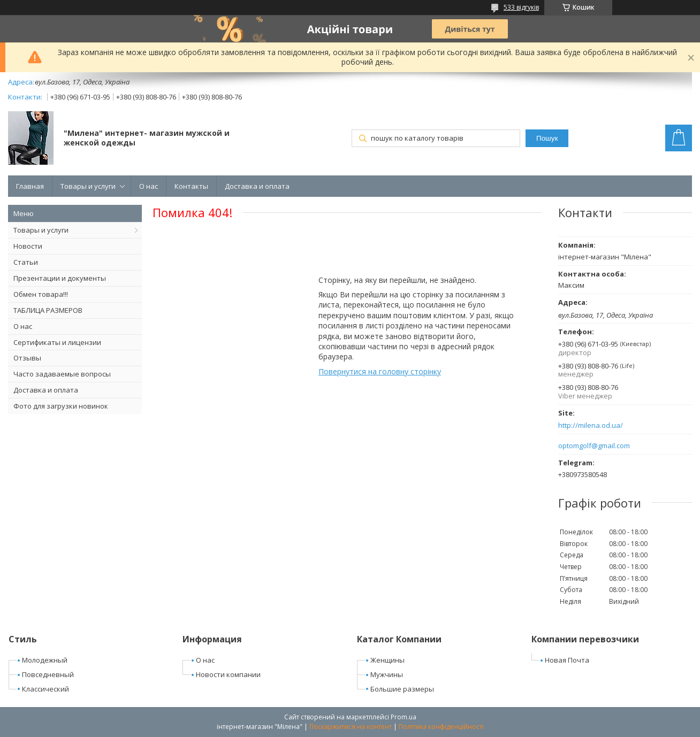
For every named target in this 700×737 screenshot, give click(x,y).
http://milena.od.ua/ (591, 425)
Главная (30, 186)
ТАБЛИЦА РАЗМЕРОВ (48, 310)
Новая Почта (567, 660)
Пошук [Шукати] (547, 138)
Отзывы (27, 358)
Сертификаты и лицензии (57, 342)
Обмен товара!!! (41, 294)
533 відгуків (521, 7)
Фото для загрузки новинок (61, 406)
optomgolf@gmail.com (594, 446)
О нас (149, 186)
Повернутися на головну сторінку (380, 371)
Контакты (191, 186)
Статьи (26, 262)
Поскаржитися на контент (351, 727)
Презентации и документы (60, 278)
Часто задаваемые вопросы (62, 374)
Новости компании (228, 674)
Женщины (387, 660)
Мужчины (387, 674)
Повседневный (48, 674)
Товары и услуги (88, 186)
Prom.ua (404, 717)
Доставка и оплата (257, 186)
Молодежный (45, 660)
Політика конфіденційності (441, 727)
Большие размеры (402, 689)
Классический (45, 689)
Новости (28, 246)
